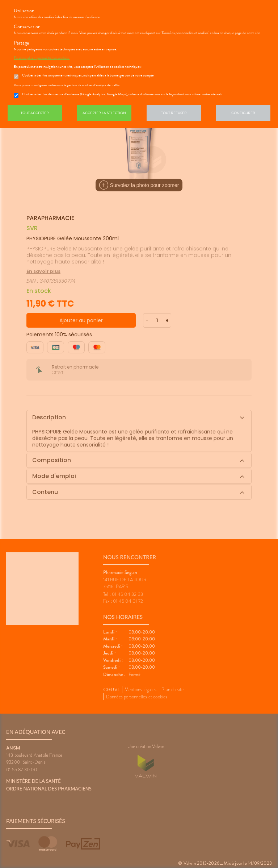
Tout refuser (174, 113)
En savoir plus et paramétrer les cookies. (42, 58)
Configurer (243, 113)
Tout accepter (35, 113)
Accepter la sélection (104, 113)
